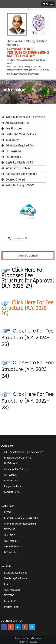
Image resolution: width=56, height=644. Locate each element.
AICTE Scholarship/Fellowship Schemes (24, 452)
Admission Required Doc (20, 145)
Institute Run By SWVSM (20, 185)
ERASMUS (9, 512)
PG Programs (13, 157)
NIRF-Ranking (11, 463)
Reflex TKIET (10, 601)
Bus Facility (12, 140)
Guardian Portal (12, 492)
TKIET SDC (9, 595)
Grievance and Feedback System (20, 524)
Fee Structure (14, 128)
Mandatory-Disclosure (15, 578)
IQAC (7, 584)
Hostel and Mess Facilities (21, 134)
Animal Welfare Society (16, 469)
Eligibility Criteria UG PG (19, 162)
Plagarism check (13, 486)
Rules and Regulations (16, 573)
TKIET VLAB (10, 529)
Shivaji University (13, 546)
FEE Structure (11, 480)
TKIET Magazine (12, 590)
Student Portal (12, 607)
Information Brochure (18, 168)
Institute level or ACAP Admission (25, 117)
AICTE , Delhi (10, 475)
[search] (20, 238)
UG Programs (13, 151)
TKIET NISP (9, 535)
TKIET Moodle (11, 541)
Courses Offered (15, 179)
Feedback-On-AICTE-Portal (18, 458)
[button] (48, 4)
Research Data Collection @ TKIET (21, 518)
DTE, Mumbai (11, 552)
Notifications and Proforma (21, 174)
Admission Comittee (17, 123)
